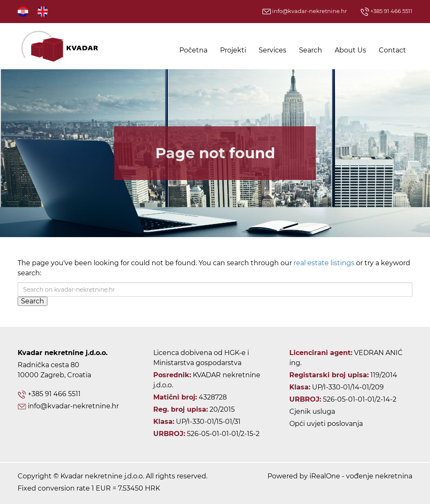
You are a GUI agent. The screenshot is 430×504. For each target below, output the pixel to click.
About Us (350, 50)
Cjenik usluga (312, 411)
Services (273, 50)
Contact (392, 50)
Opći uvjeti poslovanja (326, 424)
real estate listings (324, 263)
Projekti (233, 50)
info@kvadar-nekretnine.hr (305, 11)
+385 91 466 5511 (387, 11)
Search (311, 50)
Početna (193, 50)
